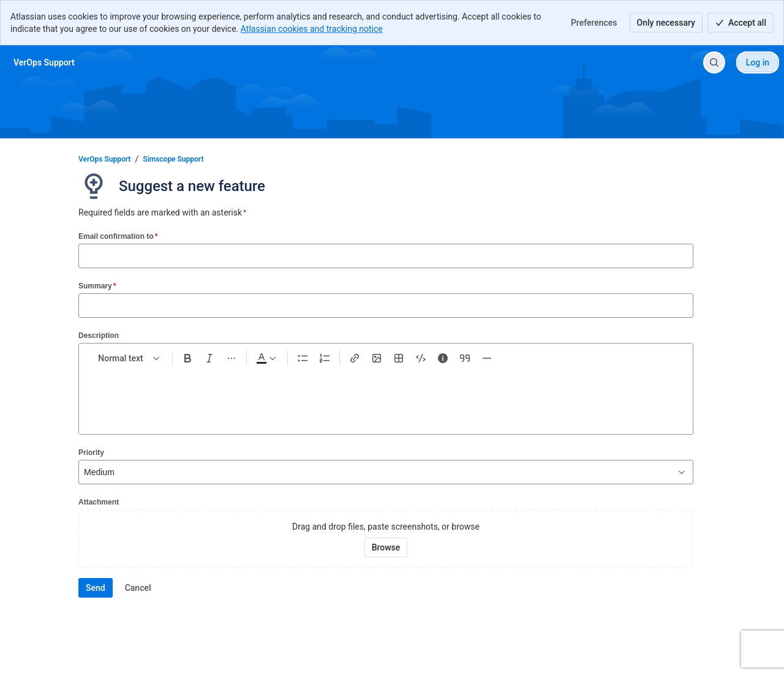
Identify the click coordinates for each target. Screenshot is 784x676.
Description (99, 336)
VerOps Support (104, 159)
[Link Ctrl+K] (355, 358)
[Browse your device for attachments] (386, 547)
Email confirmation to (118, 236)
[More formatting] (232, 358)
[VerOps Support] (44, 62)
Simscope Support (173, 159)
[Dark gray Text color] (266, 358)
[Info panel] (443, 358)
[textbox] (386, 395)
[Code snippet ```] (421, 358)
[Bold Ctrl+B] (187, 358)
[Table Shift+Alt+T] (399, 358)
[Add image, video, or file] (377, 358)
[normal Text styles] (129, 358)
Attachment (99, 502)
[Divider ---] (487, 358)
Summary (97, 286)
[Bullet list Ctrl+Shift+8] (303, 358)
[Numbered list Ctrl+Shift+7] (325, 358)
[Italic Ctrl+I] (209, 358)
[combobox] (85, 472)
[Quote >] (465, 358)
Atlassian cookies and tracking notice (312, 29)
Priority (91, 453)
